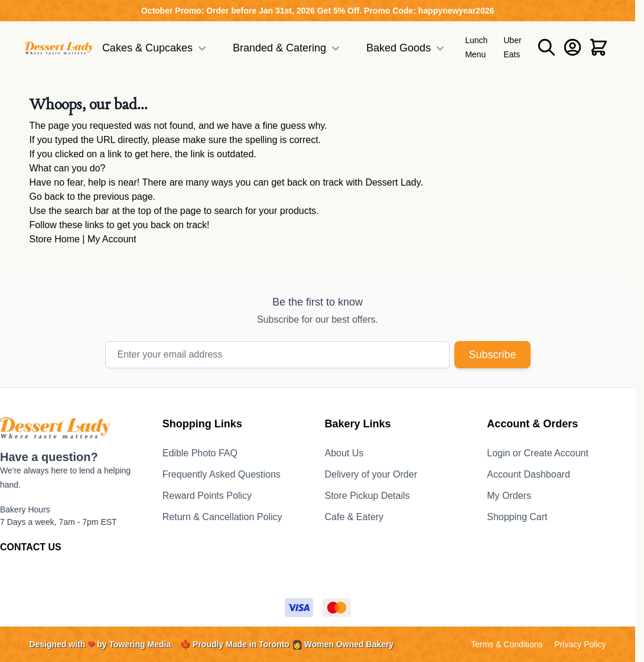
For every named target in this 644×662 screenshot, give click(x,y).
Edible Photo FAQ (200, 453)
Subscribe (492, 355)
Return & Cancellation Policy (222, 517)
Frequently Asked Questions (222, 474)
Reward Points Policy (207, 496)
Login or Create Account (538, 453)
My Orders (509, 496)
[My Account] (573, 47)
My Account (112, 239)
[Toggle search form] (547, 47)
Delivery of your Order (371, 474)
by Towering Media (134, 644)
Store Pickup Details (367, 496)
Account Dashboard (528, 474)
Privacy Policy (580, 644)
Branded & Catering (288, 48)
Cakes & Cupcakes (156, 48)
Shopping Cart (517, 517)
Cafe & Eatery (354, 517)
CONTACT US (31, 547)
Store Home (55, 239)
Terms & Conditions (507, 644)
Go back (47, 197)
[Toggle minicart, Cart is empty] (599, 47)
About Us (344, 453)
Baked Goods (407, 48)
